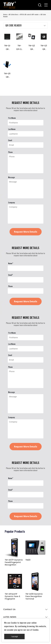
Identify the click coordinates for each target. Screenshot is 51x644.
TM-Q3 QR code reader (44, 47)
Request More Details (26, 232)
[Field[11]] (26, 145)
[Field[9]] (26, 123)
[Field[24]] (26, 291)
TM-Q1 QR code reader (7, 47)
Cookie (14, 623)
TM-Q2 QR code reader (32, 47)
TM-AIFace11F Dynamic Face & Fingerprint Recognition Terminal (12, 596)
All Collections (14, 15)
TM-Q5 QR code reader (7, 75)
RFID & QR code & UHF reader (29, 15)
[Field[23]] (26, 280)
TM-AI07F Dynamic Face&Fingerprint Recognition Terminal (14, 562)
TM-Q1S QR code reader (19, 47)
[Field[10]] (26, 134)
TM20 (28, 560)
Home (5, 15)
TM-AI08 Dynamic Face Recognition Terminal (34, 596)
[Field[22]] (26, 268)
